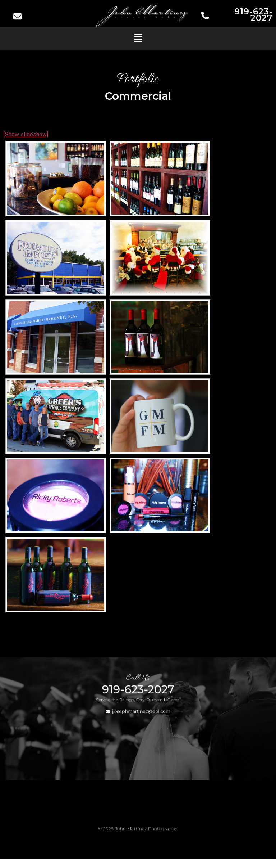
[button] (138, 39)
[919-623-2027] (205, 16)
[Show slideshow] (26, 134)
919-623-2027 (253, 15)
